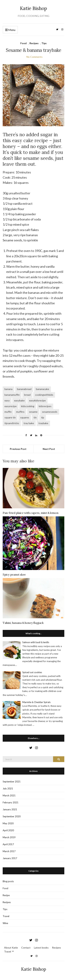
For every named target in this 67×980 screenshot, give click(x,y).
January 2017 (10, 858)
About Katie (11, 948)
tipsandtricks (12, 423)
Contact (26, 948)
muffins (20, 412)
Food (23, 43)
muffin (8, 412)
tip (43, 417)
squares (25, 417)
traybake (43, 423)
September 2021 (12, 782)
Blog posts (8, 881)
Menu (10, 30)
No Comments (34, 57)
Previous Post (18, 449)
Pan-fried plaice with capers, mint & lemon (30, 513)
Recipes (34, 43)
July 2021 (8, 789)
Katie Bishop (33, 8)
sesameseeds (50, 412)
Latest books (41, 948)
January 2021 (10, 809)
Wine (5, 923)
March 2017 (9, 851)
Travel (6, 916)
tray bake (29, 423)
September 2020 (12, 816)
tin (35, 417)
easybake (19, 400)
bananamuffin (12, 395)
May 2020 (8, 823)
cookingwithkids (44, 395)
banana (8, 389)
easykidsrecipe (37, 400)
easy (7, 400)
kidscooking (28, 406)
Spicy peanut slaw (14, 574)
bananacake (43, 389)
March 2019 (9, 837)
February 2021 (11, 802)
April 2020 (8, 830)
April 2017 (8, 844)
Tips (44, 43)
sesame (33, 412)
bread (27, 395)
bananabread (24, 389)
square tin (10, 417)
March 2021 (9, 795)
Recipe (6, 895)
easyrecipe (11, 406)
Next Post (49, 449)
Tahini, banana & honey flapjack (23, 623)
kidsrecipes (45, 406)
